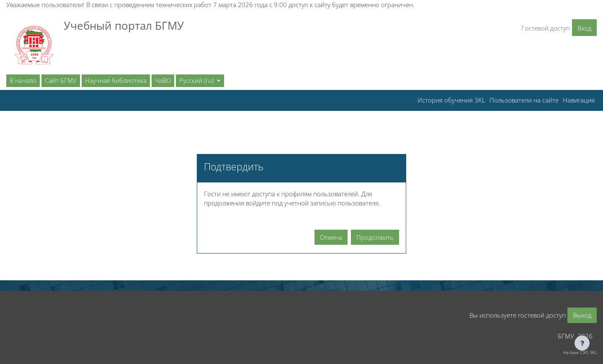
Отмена (331, 237)
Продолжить (375, 237)
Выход (582, 315)
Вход (584, 28)
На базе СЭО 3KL (580, 352)
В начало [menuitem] (23, 80)
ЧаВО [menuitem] (163, 80)
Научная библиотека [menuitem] (116, 80)
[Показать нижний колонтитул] (582, 343)
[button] (200, 81)
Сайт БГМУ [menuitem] (61, 80)
